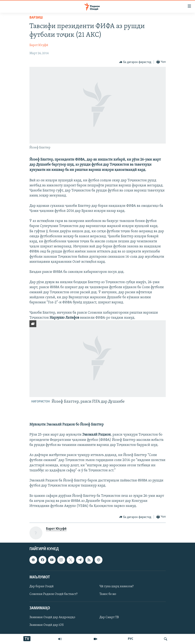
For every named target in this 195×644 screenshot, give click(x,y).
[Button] (135, 62)
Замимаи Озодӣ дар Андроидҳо (52, 618)
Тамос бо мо (108, 594)
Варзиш (36, 18)
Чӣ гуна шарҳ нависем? (116, 586)
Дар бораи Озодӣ (42, 586)
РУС (131, 639)
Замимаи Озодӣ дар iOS (47, 625)
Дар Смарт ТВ (109, 618)
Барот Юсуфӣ (39, 45)
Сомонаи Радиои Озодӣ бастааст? (53, 594)
